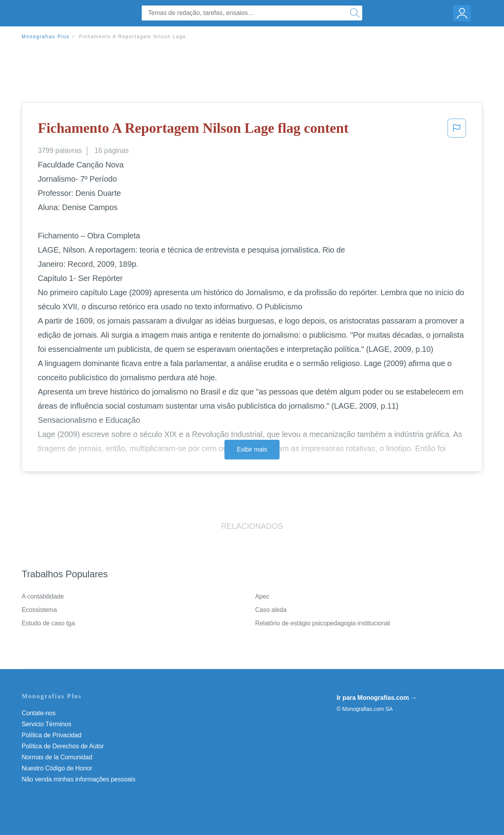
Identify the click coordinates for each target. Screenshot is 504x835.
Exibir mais (252, 449)
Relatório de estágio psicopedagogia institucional (322, 623)
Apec (262, 596)
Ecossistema (39, 610)
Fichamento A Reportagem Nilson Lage (133, 37)
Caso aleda (271, 610)
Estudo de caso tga (48, 623)
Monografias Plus (46, 37)
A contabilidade (43, 596)
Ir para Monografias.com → (377, 698)
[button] (457, 130)
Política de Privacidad (52, 735)
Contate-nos (39, 713)
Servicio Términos (46, 724)
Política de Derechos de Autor (63, 746)
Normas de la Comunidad (57, 757)
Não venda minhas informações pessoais (79, 779)
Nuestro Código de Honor (57, 768)
